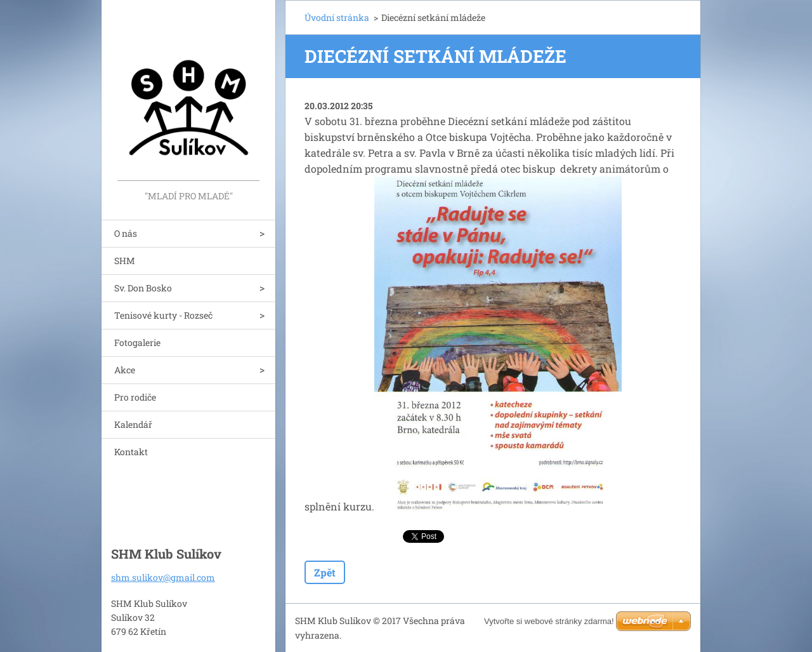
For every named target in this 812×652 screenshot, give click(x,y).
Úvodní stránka (337, 17)
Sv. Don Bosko (143, 288)
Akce (125, 370)
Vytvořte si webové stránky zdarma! (549, 621)
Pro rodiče (135, 397)
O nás (126, 233)
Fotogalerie (137, 343)
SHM (125, 261)
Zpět (325, 572)
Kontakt (131, 452)
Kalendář (133, 424)
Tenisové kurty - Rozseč (163, 315)
